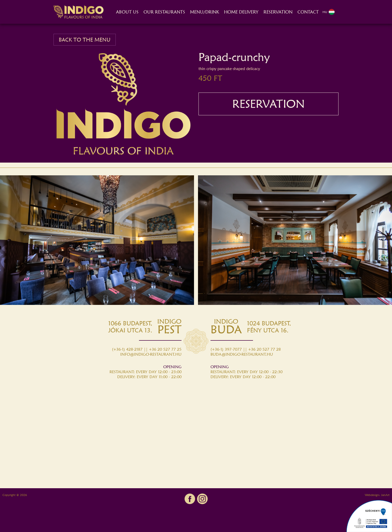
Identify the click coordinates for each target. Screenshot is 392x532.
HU (329, 12)
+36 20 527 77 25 (165, 349)
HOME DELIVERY (241, 12)
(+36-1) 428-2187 (127, 349)
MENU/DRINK (204, 12)
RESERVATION (278, 12)
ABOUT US (127, 12)
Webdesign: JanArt (377, 495)
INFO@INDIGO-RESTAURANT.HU (151, 354)
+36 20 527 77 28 (264, 349)
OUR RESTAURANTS (164, 12)
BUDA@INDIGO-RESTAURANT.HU (242, 354)
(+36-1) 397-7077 (226, 349)
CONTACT (308, 12)
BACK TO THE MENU (85, 40)
